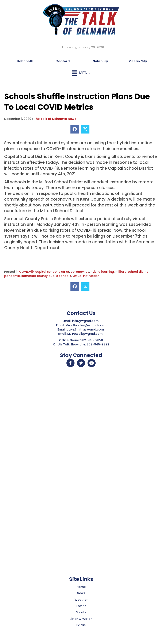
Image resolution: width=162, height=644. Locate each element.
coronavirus (80, 272)
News (81, 593)
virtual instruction (86, 276)
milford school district (132, 272)
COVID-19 (26, 272)
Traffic (81, 606)
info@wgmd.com (86, 321)
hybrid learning (102, 272)
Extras (81, 625)
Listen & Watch (81, 619)
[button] (70, 363)
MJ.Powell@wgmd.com (86, 334)
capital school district (52, 272)
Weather (81, 600)
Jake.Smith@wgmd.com (86, 329)
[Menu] (81, 73)
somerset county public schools (46, 276)
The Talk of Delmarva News (55, 119)
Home (81, 587)
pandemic (12, 276)
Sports (81, 612)
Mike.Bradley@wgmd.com (85, 325)
